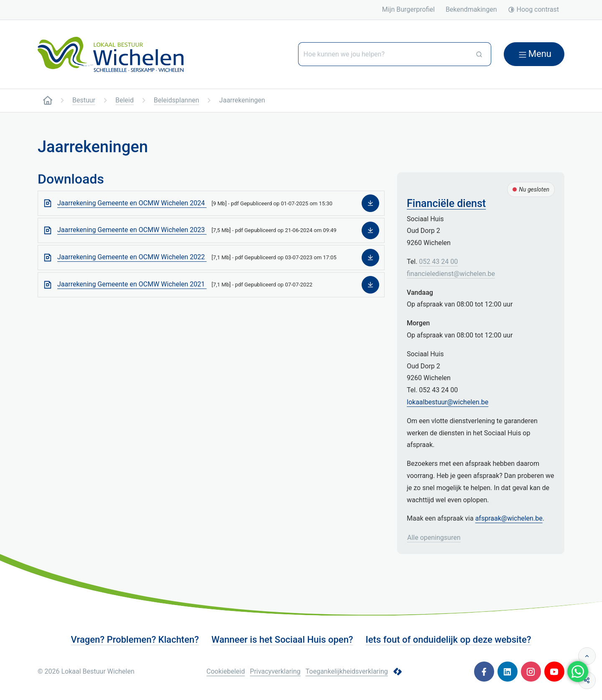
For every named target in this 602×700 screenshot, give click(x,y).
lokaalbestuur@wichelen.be (448, 402)
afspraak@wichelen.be (509, 518)
